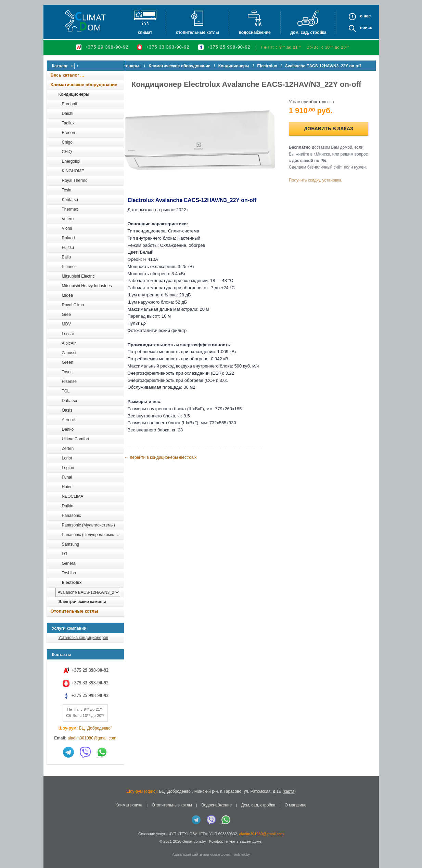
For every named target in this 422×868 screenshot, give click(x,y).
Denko (68, 429)
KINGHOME (73, 171)
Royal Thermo (75, 181)
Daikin (68, 506)
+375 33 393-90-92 (168, 47)
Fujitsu (68, 248)
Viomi (67, 228)
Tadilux (68, 123)
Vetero (68, 219)
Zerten (68, 449)
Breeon (69, 133)
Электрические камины (82, 602)
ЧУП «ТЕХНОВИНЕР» (188, 834)
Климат (145, 32)
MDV (67, 324)
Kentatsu (70, 200)
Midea (68, 295)
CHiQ (67, 152)
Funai (67, 477)
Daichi (68, 113)
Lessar (68, 334)
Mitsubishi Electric (78, 276)
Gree (67, 315)
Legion (68, 468)
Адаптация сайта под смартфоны (201, 854)
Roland (68, 238)
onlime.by (242, 854)
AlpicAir (69, 343)
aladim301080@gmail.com (92, 738)
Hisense (69, 382)
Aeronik (69, 420)
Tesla (67, 190)
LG (65, 554)
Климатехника (129, 805)
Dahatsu (70, 401)
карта (289, 791)
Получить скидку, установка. (321, 187)
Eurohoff (70, 104)
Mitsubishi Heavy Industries (87, 286)
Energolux (71, 161)
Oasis (67, 410)
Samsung (71, 544)
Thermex (70, 209)
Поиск (366, 28)
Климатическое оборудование (84, 85)
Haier (67, 487)
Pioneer (69, 267)
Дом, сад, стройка (308, 32)
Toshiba (69, 573)
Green (68, 362)
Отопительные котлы (197, 32)
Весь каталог (65, 75)
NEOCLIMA (73, 496)
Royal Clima (73, 305)
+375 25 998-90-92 (229, 47)
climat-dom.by (194, 841)
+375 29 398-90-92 (107, 47)
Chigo (67, 142)
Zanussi (69, 353)
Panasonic (72, 516)
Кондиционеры (74, 94)
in (53, 846)
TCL (66, 391)
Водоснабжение (254, 32)
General (69, 563)
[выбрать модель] (88, 592)
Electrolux (72, 583)
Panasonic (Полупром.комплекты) (93, 535)
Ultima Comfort (76, 439)
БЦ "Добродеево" (96, 728)
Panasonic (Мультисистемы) (88, 525)
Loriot (67, 458)
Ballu (67, 257)
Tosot (67, 372)
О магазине (296, 805)
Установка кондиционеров (84, 638)
